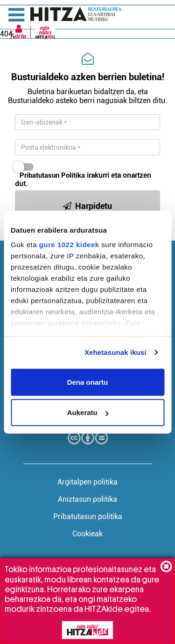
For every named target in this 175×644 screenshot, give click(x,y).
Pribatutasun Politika (52, 175)
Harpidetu (87, 206)
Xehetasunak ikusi (115, 352)
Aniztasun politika (87, 499)
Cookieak (87, 534)
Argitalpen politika (87, 482)
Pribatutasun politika (88, 516)
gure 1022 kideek (69, 245)
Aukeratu (88, 412)
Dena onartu (88, 382)
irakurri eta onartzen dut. (83, 180)
